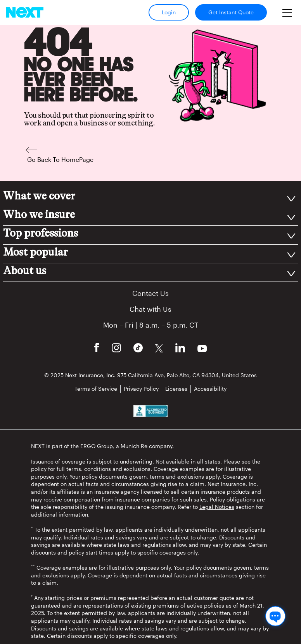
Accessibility (210, 389)
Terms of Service (96, 389)
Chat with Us (150, 309)
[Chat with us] (275, 616)
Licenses (176, 389)
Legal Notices (217, 507)
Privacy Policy (141, 389)
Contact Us (150, 293)
